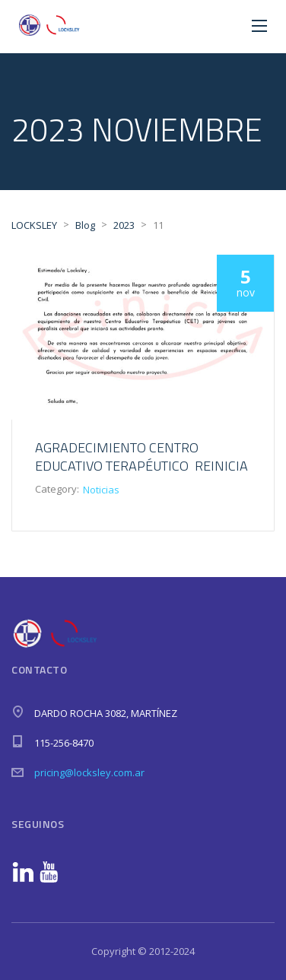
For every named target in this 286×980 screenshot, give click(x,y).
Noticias (101, 490)
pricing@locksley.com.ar (89, 772)
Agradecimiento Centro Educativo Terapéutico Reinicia (141, 457)
